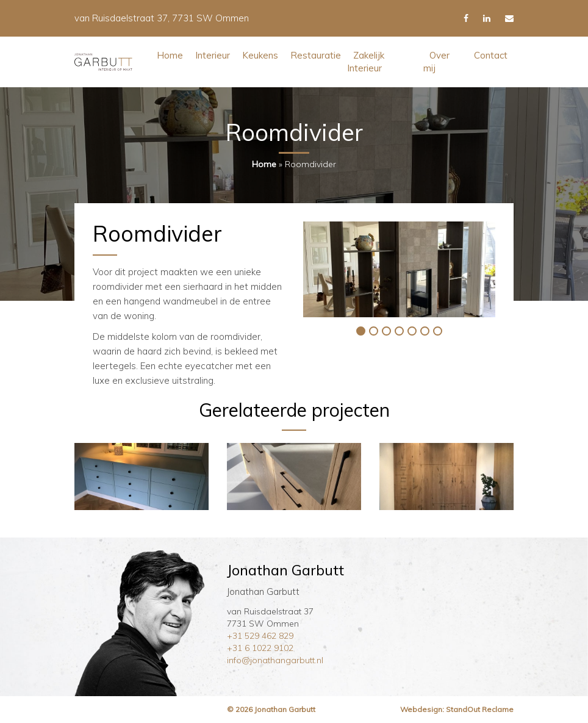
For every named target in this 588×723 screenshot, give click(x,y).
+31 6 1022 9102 (260, 648)
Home (170, 55)
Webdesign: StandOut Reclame (457, 709)
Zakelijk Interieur (366, 62)
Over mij (436, 62)
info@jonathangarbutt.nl (275, 660)
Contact (491, 55)
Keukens (260, 55)
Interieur (213, 55)
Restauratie (316, 55)
